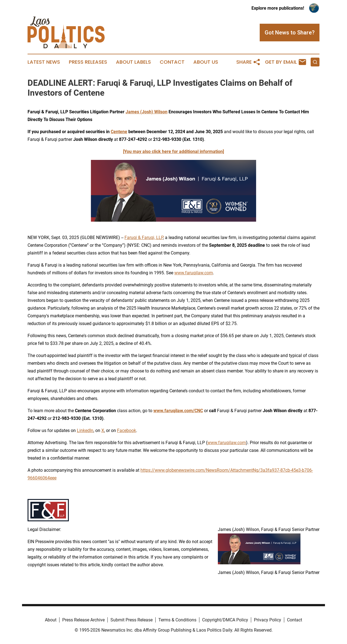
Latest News (44, 62)
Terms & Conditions (177, 620)
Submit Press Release (132, 620)
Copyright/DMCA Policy (225, 620)
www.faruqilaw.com (194, 273)
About (51, 620)
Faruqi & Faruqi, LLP (144, 238)
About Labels (133, 62)
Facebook (127, 430)
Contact (172, 62)
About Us (206, 62)
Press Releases (88, 62)
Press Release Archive (83, 620)
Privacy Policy (268, 620)
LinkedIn (85, 430)
